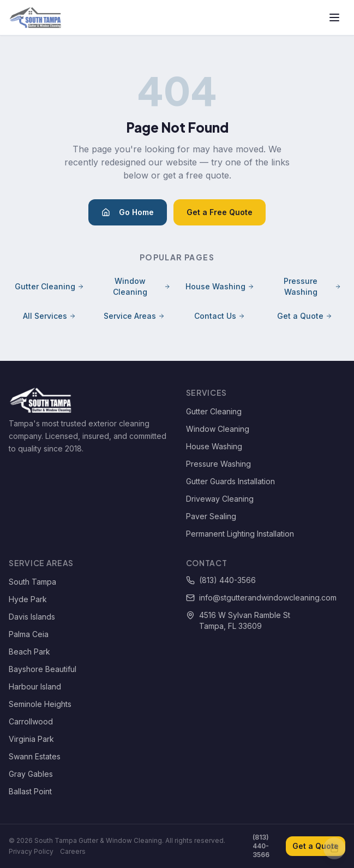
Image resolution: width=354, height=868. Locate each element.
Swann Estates (35, 756)
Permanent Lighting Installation (240, 534)
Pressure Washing (312, 286)
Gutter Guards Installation (230, 481)
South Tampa (32, 582)
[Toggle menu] (334, 17)
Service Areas (134, 316)
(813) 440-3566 (221, 580)
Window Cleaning (142, 286)
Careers (73, 851)
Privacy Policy (31, 851)
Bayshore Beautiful (43, 669)
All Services (49, 316)
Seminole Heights (40, 704)
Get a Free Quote (220, 212)
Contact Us (220, 316)
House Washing (220, 286)
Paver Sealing (211, 516)
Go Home (128, 212)
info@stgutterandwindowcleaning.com (261, 598)
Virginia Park (31, 739)
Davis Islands (32, 617)
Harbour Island (35, 686)
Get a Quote (305, 316)
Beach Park (29, 652)
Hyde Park (28, 599)
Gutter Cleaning (49, 286)
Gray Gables (31, 774)
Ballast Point (30, 791)
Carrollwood (31, 721)
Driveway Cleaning (220, 499)
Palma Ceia (29, 634)
